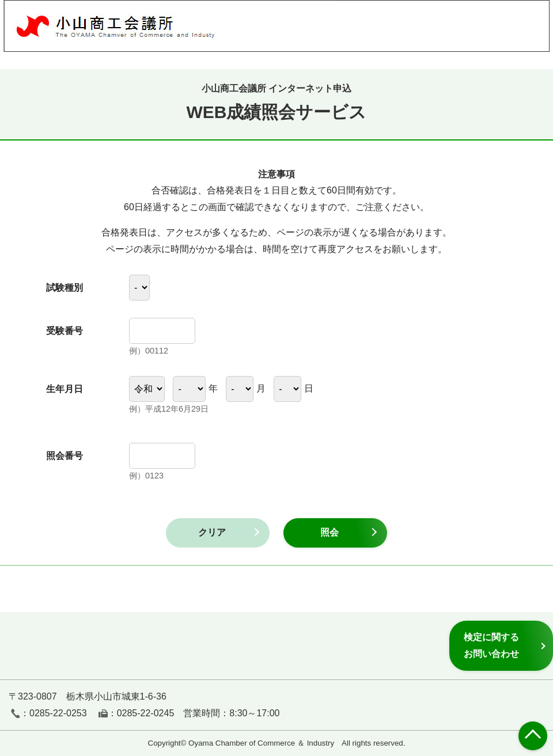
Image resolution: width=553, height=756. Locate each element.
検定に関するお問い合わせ (491, 645)
